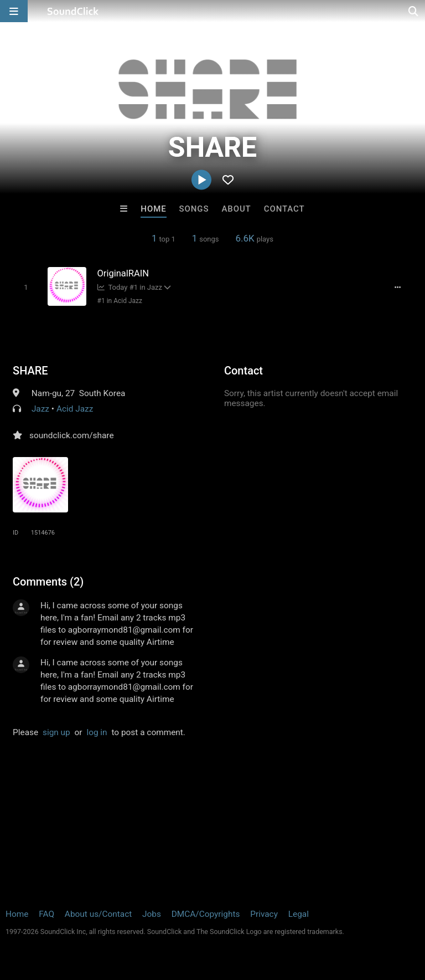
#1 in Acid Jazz (120, 301)
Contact (284, 209)
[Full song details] (398, 288)
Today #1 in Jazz (130, 287)
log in (97, 732)
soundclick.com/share (72, 435)
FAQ (46, 914)
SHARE (30, 371)
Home (153, 209)
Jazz (40, 409)
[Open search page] (414, 11)
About (236, 209)
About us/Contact (98, 914)
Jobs (152, 914)
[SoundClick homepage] (73, 11)
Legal (299, 914)
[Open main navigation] (14, 11)
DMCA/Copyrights (206, 914)
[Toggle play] (26, 287)
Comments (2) (48, 582)
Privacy (264, 914)
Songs (194, 209)
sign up (56, 732)
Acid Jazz (75, 409)
